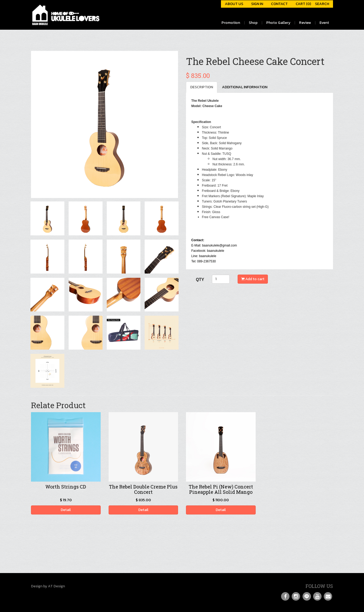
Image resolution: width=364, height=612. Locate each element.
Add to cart (253, 279)
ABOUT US (234, 4)
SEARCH (322, 4)
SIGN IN (257, 4)
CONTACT (279, 4)
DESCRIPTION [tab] (202, 87)
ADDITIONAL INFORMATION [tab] (245, 87)
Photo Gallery (278, 23)
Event (324, 23)
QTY (200, 279)
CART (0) (303, 4)
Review (305, 23)
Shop (253, 23)
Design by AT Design (48, 586)
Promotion (231, 23)
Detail (66, 510)
